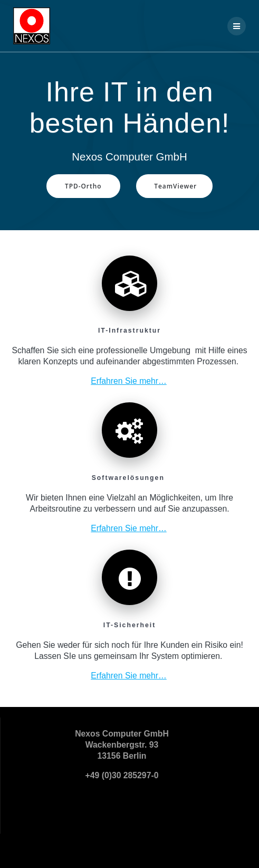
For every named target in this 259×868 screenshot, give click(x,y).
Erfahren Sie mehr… (129, 381)
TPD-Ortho (83, 186)
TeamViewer (175, 186)
